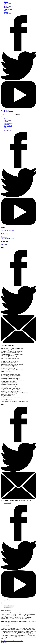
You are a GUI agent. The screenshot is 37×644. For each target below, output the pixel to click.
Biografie (6, 8)
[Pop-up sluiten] (1, 603)
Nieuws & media (8, 6)
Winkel (6, 11)
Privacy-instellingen (9, 606)
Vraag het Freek (8, 9)
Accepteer (4, 643)
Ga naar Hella (7, 13)
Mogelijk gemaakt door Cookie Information (12, 641)
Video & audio (8, 3)
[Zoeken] (17, 115)
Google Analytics (8, 607)
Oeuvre (6, 2)
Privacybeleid (7, 503)
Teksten (6, 5)
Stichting (6, 12)
